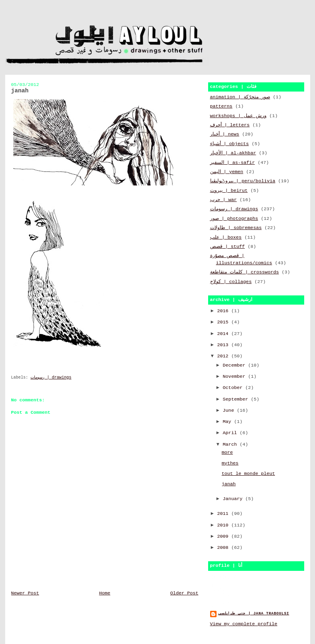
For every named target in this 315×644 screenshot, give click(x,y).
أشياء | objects (230, 144)
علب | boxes (226, 237)
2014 (224, 334)
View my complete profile (244, 624)
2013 (224, 345)
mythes (230, 463)
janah (229, 484)
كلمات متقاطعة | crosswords (245, 272)
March (231, 445)
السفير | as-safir (233, 163)
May (229, 422)
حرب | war (224, 200)
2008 (224, 548)
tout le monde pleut (248, 474)
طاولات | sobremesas (236, 228)
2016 (224, 311)
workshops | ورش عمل (238, 116)
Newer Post (25, 593)
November (236, 377)
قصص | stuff (228, 247)
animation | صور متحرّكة (240, 97)
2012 (224, 356)
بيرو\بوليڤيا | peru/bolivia (243, 181)
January (234, 499)
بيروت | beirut (229, 191)
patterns (221, 106)
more (227, 453)
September (237, 399)
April (231, 433)
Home (104, 593)
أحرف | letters (230, 125)
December (236, 365)
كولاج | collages (231, 282)
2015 (224, 322)
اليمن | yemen (227, 172)
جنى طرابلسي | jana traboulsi (254, 613)
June (230, 411)
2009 (224, 536)
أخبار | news (225, 134)
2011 (224, 514)
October (234, 388)
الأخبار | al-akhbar (233, 153)
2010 (224, 525)
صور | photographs (234, 219)
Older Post (184, 593)
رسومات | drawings (51, 378)
